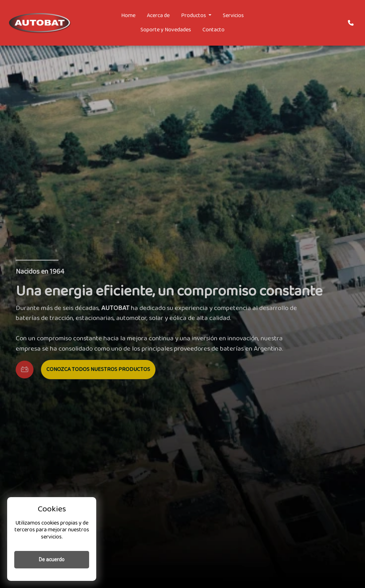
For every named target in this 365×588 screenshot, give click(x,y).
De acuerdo (52, 559)
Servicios (233, 16)
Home (128, 16)
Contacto (214, 30)
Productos (194, 16)
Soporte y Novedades (166, 30)
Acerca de (158, 16)
